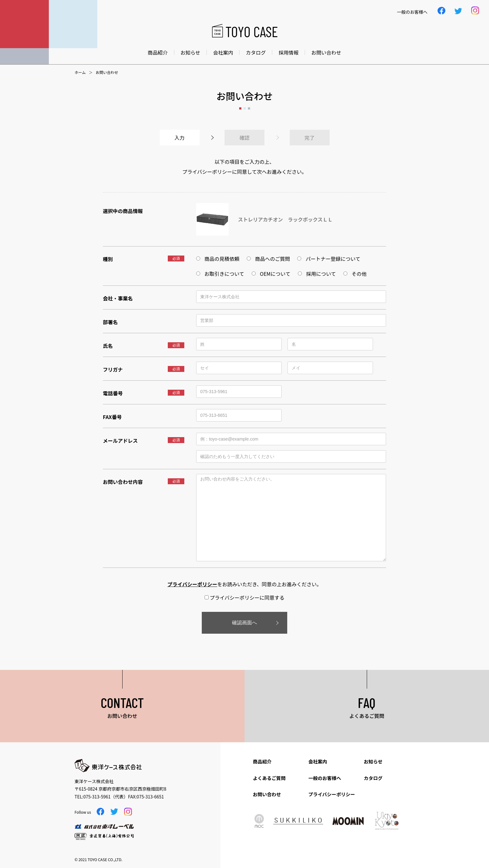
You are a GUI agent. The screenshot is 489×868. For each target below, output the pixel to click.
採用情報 (288, 52)
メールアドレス (120, 441)
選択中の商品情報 (123, 211)
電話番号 (113, 393)
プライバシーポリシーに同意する (244, 598)
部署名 (110, 322)
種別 (108, 259)
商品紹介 (158, 52)
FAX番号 (112, 417)
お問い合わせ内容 (123, 482)
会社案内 (223, 52)
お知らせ (191, 52)
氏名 (108, 346)
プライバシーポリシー (332, 794)
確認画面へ (244, 623)
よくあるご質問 (269, 778)
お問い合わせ (326, 52)
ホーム (80, 72)
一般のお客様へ (325, 778)
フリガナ (113, 370)
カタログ (256, 52)
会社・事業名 (118, 298)
